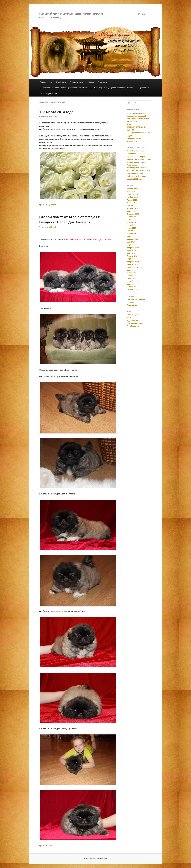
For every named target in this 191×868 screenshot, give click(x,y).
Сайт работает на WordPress (95, 859)
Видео (91, 82)
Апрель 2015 (132, 256)
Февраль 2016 (133, 248)
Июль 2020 (131, 191)
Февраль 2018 (133, 214)
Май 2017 (131, 231)
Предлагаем (144, 88)
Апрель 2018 (132, 208)
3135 (129, 124)
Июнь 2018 (131, 203)
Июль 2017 (131, 228)
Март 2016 (131, 245)
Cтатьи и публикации (136, 299)
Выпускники (103, 82)
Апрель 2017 (132, 234)
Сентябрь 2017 (133, 225)
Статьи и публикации (48, 94)
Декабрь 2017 (133, 219)
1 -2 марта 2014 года (56, 112)
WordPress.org (133, 326)
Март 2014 (131, 270)
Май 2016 (131, 242)
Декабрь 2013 (133, 276)
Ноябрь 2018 (132, 197)
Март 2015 (131, 259)
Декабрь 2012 (133, 290)
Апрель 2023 (132, 189)
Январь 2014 (132, 273)
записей (132, 320)
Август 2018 (132, 200)
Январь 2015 (132, 264)
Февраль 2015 (133, 262)
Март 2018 (131, 211)
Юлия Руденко (133, 151)
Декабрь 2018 (133, 194)
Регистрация (132, 315)
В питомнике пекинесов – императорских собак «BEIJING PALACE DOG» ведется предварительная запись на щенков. (87, 88)
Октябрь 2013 (133, 278)
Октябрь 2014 (133, 267)
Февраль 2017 (133, 239)
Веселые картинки (77, 82)
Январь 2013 (132, 287)
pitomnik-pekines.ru (58, 82)
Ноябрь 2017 (132, 222)
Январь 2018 (132, 217)
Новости (50, 846)
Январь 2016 (132, 250)
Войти (129, 318)
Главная (43, 82)
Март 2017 (131, 236)
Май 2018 (131, 206)
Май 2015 (131, 253)
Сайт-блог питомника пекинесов (71, 14)
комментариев (135, 323)
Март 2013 (131, 284)
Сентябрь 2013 (133, 281)
